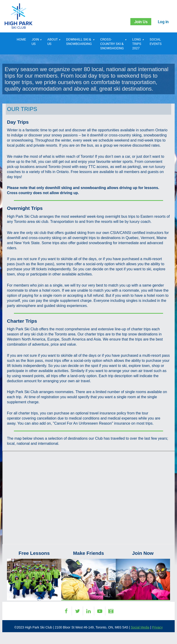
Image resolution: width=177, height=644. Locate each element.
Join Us (140, 22)
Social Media (140, 628)
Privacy (157, 628)
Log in (163, 22)
